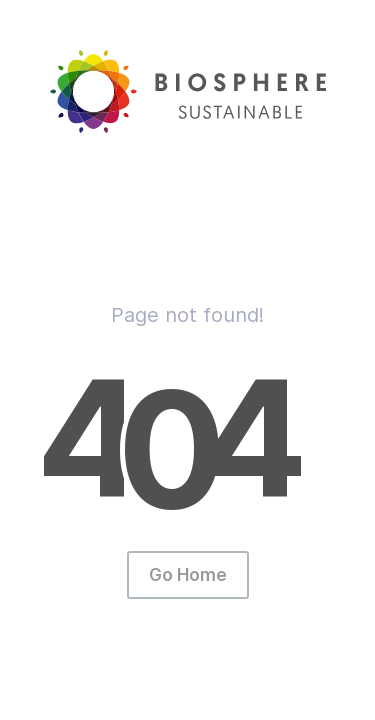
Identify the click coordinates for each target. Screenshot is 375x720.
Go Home (188, 575)
